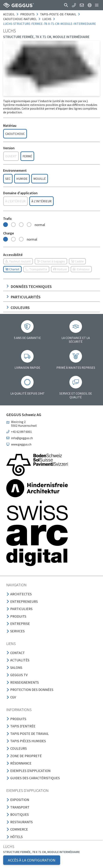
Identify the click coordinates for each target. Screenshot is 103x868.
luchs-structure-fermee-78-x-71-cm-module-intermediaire (50, 24)
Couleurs (18, 308)
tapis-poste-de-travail (58, 14)
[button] (66, 5)
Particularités (23, 297)
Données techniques (29, 286)
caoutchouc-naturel (20, 19)
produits (27, 14)
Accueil (9, 14)
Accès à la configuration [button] (32, 860)
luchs (47, 19)
